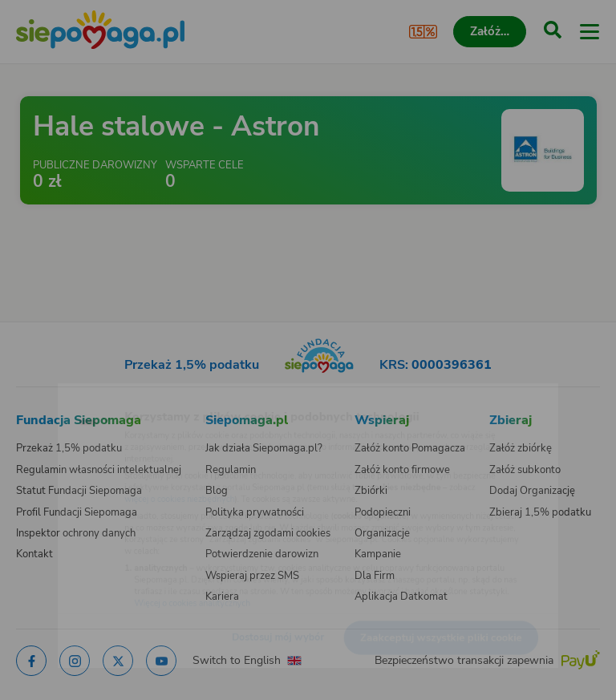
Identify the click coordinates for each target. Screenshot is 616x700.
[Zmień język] (45, 395)
